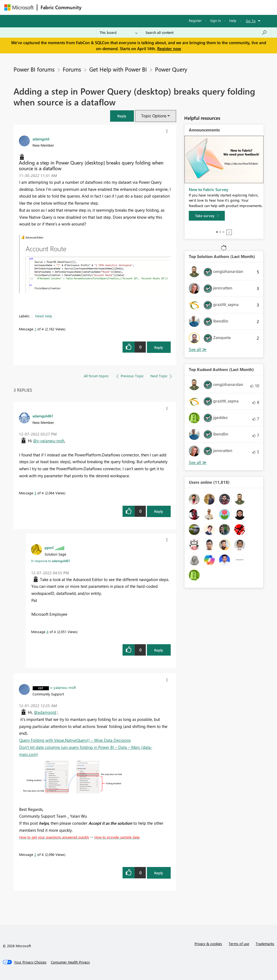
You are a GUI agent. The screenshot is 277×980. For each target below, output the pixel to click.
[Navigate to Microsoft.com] (19, 7)
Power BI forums (34, 69)
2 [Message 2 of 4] (35, 854)
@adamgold (45, 712)
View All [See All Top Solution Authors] (198, 349)
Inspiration (118, 7)
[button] (122, 116)
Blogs (188, 7)
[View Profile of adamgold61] (43, 416)
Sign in (215, 20)
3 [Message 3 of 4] (35, 493)
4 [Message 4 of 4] (47, 632)
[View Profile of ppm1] (49, 547)
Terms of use (239, 944)
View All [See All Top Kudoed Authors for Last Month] (198, 462)
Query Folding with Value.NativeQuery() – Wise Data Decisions (75, 740)
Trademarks (265, 944)
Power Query (171, 69)
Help (233, 20)
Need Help (44, 316)
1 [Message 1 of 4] (35, 329)
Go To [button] (251, 21)
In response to (50, 561)
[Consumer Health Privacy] (70, 962)
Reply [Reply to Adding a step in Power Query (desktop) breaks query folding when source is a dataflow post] (159, 347)
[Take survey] (207, 216)
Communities (164, 7)
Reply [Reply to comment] (159, 511)
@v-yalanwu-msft (49, 441)
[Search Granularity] (119, 33)
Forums (94, 7)
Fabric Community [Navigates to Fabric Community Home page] (61, 7)
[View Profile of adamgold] (41, 139)
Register (195, 20)
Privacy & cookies (208, 944)
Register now (169, 49)
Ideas (140, 7)
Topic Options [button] (154, 116)
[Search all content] (206, 33)
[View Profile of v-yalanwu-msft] (63, 687)
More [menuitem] (206, 7)
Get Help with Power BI (118, 69)
